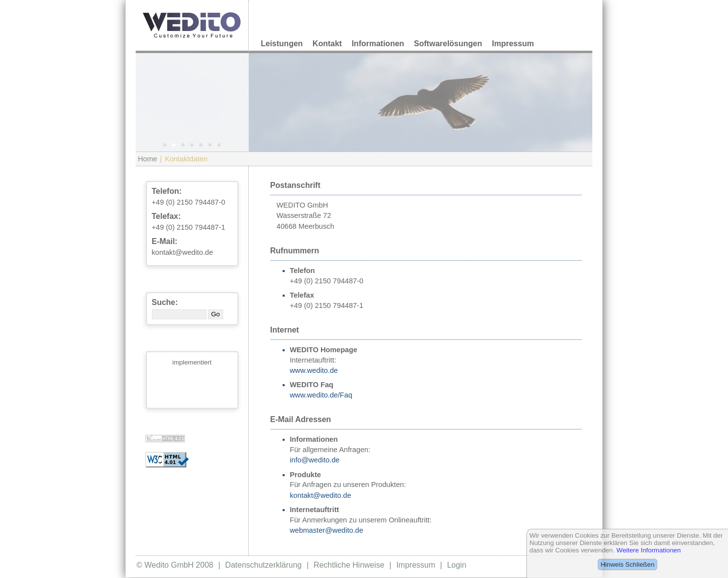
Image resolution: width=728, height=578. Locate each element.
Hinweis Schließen (628, 564)
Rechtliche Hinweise (349, 565)
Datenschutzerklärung (263, 565)
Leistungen (282, 44)
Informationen (378, 44)
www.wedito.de (314, 370)
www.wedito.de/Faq (321, 395)
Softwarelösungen (448, 44)
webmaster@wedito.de (327, 530)
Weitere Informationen (649, 550)
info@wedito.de (315, 460)
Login (456, 565)
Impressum (513, 44)
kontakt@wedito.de (183, 252)
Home (148, 159)
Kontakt (327, 44)
